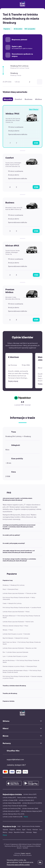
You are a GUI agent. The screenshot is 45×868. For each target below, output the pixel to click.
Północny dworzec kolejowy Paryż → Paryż (15, 626)
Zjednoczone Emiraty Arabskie (31, 826)
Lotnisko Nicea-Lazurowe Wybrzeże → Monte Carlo (18, 622)
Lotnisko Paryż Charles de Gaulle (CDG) (15, 806)
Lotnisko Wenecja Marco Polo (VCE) (13, 814)
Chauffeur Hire (13, 751)
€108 (36, 187)
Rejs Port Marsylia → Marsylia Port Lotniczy (16, 638)
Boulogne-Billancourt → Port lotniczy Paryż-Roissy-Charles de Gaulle (21, 617)
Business (29, 99)
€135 (36, 143)
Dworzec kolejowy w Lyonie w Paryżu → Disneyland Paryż (20, 666)
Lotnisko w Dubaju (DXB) (10, 800)
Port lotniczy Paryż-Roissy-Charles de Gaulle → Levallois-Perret (22, 607)
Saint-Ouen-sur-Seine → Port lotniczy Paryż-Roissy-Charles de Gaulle (22, 643)
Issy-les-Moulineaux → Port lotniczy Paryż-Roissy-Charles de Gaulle (21, 661)
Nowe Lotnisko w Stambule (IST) (27, 797)
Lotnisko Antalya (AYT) (9, 797)
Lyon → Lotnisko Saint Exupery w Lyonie (15, 656)
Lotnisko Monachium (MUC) (11, 811)
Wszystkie (8, 99)
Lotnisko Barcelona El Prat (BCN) (32, 803)
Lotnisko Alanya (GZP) (30, 794)
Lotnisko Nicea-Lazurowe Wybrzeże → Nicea (16, 612)
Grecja (11, 832)
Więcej (26, 817)
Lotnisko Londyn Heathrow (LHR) (13, 817)
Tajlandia (5, 830)
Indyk (19, 826)
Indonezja (29, 832)
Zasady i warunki (26, 853)
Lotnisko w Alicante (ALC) (26, 800)
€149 (36, 320)
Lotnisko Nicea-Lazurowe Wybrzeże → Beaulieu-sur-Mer (20, 648)
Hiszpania (12, 830)
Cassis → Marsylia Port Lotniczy (12, 603)
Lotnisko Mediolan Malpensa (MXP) (31, 811)
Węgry (35, 832)
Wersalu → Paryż (8, 630)
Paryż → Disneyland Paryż (10, 589)
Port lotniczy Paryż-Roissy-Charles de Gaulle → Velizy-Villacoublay (19, 598)
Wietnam (35, 830)
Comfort (18, 99)
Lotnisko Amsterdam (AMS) (30, 808)
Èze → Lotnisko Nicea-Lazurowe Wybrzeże (15, 652)
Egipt (24, 830)
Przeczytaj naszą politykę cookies (18, 865)
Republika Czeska (19, 832)
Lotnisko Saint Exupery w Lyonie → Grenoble (16, 634)
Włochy (19, 830)
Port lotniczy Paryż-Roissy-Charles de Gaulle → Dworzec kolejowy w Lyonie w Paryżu (22, 677)
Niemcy (5, 832)
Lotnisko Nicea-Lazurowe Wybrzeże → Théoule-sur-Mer (20, 593)
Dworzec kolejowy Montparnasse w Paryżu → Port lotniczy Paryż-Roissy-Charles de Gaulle (22, 671)
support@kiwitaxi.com (13, 759)
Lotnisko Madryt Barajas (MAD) (12, 803)
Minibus (38, 99)
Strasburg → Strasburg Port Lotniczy (14, 585)
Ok (40, 862)
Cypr (41, 830)
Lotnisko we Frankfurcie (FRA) (12, 808)
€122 (36, 275)
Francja (29, 830)
